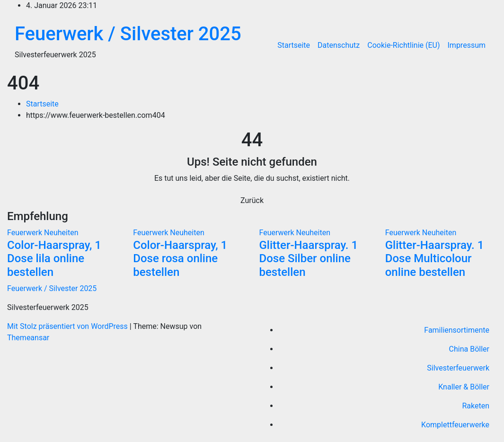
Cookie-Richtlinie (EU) (403, 45)
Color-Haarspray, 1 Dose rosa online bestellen (180, 259)
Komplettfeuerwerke (455, 425)
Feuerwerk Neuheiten (43, 233)
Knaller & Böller (464, 387)
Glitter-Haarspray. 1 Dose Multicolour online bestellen (435, 259)
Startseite (294, 45)
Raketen (476, 406)
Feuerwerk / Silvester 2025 (128, 34)
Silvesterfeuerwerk (458, 368)
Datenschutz (339, 45)
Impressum (467, 45)
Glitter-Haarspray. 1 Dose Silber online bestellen (309, 259)
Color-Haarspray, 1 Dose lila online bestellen (54, 259)
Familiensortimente (457, 330)
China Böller (469, 349)
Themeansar (28, 338)
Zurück (252, 200)
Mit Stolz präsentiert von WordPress (68, 326)
